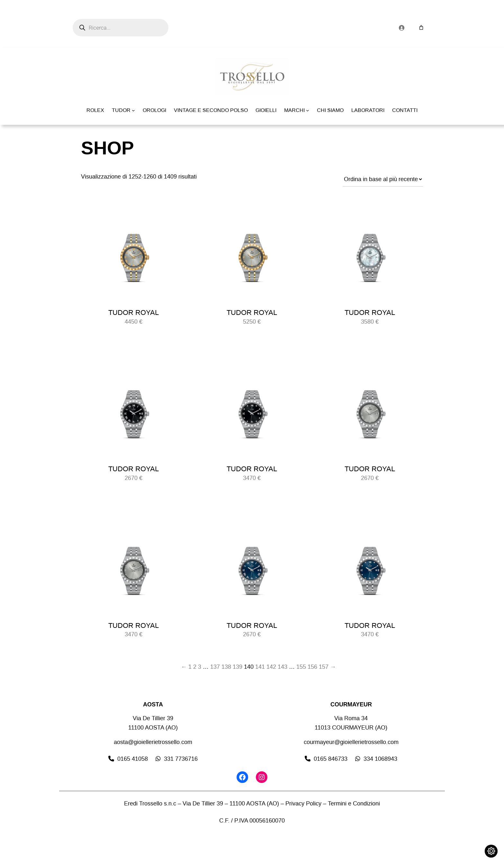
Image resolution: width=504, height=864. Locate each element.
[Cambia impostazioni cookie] (491, 851)
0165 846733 (331, 759)
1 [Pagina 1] (190, 667)
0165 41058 (133, 759)
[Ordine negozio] (383, 179)
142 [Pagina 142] (271, 667)
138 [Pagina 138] (226, 667)
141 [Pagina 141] (260, 667)
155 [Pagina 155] (301, 667)
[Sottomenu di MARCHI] (308, 110)
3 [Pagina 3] (200, 667)
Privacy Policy (303, 804)
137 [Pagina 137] (215, 667)
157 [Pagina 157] (324, 667)
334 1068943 (380, 759)
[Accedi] (401, 28)
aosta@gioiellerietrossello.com (153, 742)
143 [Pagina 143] (283, 667)
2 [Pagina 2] (195, 667)
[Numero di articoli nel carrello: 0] (421, 28)
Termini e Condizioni (354, 804)
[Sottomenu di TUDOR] (133, 110)
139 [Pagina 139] (238, 667)
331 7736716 (181, 759)
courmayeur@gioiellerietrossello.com (351, 742)
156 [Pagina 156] (312, 667)
